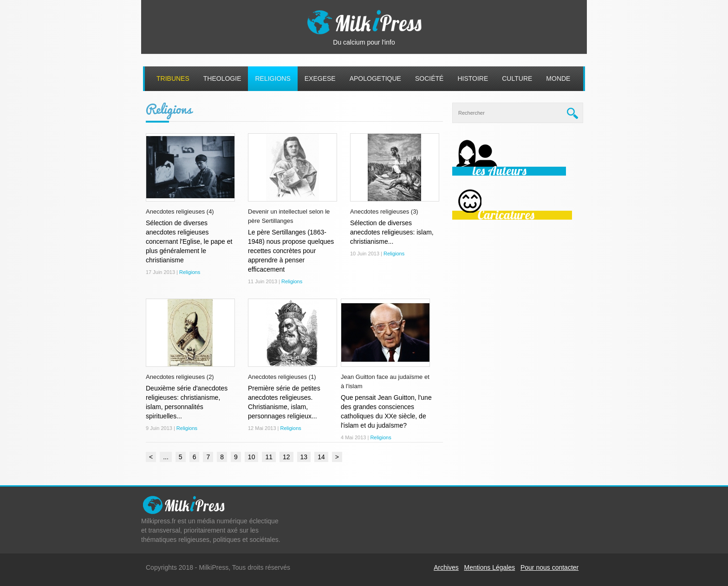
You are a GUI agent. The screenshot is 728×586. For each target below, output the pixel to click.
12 (286, 457)
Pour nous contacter (549, 567)
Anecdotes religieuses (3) (384, 212)
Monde (558, 78)
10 (252, 457)
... (166, 457)
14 (321, 457)
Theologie (222, 78)
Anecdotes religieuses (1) (282, 377)
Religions (273, 78)
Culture (517, 78)
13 (304, 457)
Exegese (320, 78)
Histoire (473, 78)
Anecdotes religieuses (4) (180, 212)
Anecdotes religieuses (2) (180, 377)
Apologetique (375, 78)
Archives (446, 567)
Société (429, 78)
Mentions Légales (490, 567)
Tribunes (173, 78)
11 (269, 457)
